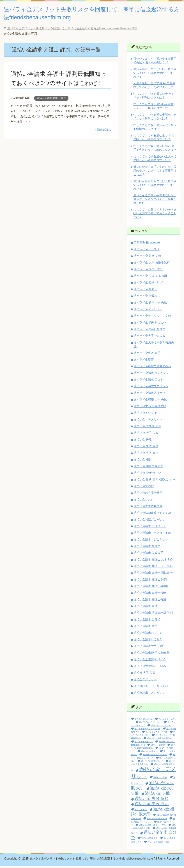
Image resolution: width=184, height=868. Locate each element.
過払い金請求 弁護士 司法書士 (153, 575)
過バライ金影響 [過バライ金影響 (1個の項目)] (158, 747)
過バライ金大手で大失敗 (149, 338)
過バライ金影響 (144, 361)
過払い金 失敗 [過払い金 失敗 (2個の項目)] (157, 795)
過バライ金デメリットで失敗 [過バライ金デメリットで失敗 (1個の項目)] (147, 730)
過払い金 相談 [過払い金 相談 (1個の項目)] (141, 811)
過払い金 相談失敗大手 (148, 468)
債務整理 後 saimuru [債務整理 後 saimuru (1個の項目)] (143, 721)
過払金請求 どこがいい (149, 694)
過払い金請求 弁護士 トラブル (153, 568)
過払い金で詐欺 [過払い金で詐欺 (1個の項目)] (160, 779)
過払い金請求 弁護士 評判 (51, 109)
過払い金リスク (144, 501)
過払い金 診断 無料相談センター (155, 481)
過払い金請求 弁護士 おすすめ (153, 561)
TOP (72, 30)
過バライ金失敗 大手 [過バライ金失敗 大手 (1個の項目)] (144, 743)
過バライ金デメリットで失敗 (152, 318)
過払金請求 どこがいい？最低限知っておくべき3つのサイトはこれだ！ (155, 75)
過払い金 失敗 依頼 (146, 448)
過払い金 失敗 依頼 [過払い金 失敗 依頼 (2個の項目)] (152, 800)
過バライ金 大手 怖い (148, 271)
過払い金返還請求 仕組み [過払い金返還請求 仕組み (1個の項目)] (159, 844)
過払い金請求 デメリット (150, 528)
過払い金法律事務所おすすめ (152, 515)
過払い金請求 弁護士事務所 (151, 588)
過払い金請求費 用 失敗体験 (152, 655)
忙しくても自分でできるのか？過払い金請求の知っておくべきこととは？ (155, 215)
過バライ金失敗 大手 (147, 355)
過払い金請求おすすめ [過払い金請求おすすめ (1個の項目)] (157, 820)
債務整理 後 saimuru (147, 244)
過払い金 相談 (143, 461)
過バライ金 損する (146, 291)
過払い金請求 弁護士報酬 (150, 595)
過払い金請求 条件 (146, 608)
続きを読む (104, 140)
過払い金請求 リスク (147, 548)
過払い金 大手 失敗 (146, 435)
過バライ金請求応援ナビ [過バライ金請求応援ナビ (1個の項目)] (152, 763)
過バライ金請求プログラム (151, 388)
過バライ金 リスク (147, 251)
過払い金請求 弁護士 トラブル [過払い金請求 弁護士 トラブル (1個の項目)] (152, 827)
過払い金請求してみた (148, 641)
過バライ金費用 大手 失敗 (150, 401)
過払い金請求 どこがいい (151, 541)
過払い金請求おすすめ (148, 635)
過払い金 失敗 (143, 441)
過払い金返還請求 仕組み (150, 668)
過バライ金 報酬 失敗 (147, 258)
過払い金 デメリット (148, 421)
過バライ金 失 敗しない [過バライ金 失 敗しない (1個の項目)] (150, 724)
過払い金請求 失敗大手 (148, 555)
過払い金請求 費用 (146, 628)
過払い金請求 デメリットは (152, 535)
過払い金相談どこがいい (149, 521)
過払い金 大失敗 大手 (147, 428)
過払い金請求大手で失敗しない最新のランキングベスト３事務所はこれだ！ (155, 172)
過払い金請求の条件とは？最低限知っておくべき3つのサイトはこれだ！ (155, 187)
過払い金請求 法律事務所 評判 (153, 615)
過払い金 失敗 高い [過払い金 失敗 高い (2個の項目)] (152, 805)
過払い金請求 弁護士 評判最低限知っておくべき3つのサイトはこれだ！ (58, 85)
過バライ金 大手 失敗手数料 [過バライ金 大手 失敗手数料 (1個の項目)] (159, 740)
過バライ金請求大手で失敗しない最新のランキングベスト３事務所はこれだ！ (155, 201)
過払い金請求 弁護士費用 (150, 601)
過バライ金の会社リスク (149, 331)
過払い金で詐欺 (144, 488)
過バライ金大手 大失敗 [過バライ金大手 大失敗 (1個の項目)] (156, 734)
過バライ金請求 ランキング (151, 375)
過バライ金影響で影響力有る (152, 368)
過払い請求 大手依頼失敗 (150, 408)
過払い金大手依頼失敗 (148, 508)
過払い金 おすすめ (146, 415)
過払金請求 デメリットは (151, 688)
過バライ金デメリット (148, 311)
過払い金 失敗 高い (146, 455)
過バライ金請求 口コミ (148, 381)
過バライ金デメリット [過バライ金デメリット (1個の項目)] (161, 727)
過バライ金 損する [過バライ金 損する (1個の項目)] (149, 753)
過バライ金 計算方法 (147, 298)
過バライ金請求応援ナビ (149, 395)
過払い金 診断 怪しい (147, 475)
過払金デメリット (145, 681)
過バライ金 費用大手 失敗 (150, 304)
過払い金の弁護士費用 (148, 495)
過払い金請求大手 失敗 (148, 648)
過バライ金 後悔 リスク (149, 284)
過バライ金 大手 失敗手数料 (152, 264)
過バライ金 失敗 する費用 (150, 278)
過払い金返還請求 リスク (150, 661)
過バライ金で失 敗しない (150, 324)
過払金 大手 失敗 (145, 675)
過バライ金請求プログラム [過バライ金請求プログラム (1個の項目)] (155, 756)
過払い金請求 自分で (147, 621)
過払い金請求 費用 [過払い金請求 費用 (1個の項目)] (149, 840)
